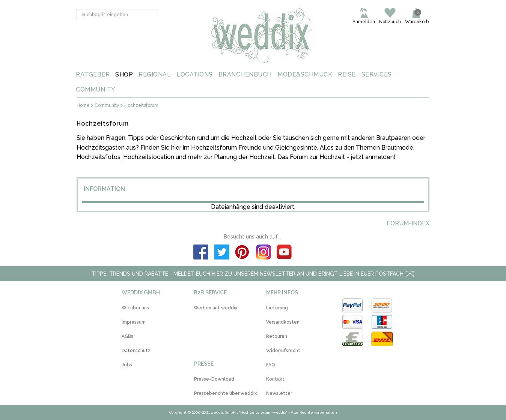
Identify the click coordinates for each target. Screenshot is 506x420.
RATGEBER (93, 74)
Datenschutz (136, 351)
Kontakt (275, 379)
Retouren (277, 336)
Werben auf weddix (215, 308)
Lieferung (277, 308)
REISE (347, 74)
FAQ (271, 365)
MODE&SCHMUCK (305, 74)
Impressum (134, 322)
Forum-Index (408, 223)
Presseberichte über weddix (225, 393)
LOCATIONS (195, 74)
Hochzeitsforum (141, 106)
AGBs (127, 336)
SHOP (124, 74)
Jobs (127, 365)
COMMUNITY (96, 89)
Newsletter (279, 393)
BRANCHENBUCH (245, 74)
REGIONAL (155, 74)
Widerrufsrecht (283, 351)
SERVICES (377, 74)
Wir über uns (135, 308)
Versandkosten (283, 322)
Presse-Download (214, 379)
